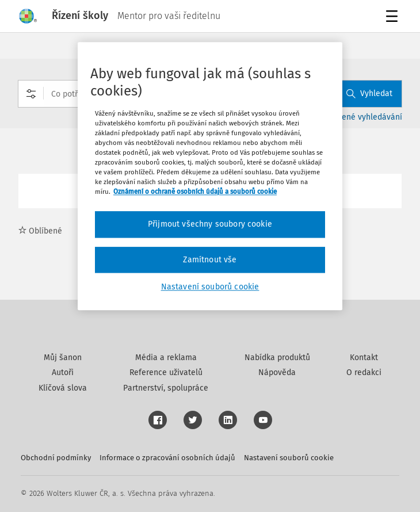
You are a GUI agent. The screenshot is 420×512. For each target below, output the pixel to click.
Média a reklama (166, 358)
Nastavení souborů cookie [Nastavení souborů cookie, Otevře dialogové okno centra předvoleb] (210, 287)
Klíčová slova (63, 388)
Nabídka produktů (277, 358)
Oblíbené (40, 231)
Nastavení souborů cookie (289, 458)
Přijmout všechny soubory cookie (210, 224)
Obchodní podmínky (56, 458)
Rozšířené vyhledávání (361, 117)
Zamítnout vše (210, 260)
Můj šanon (63, 358)
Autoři (63, 372)
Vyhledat (369, 93)
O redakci (364, 372)
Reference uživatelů (166, 372)
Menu (394, 18)
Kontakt (364, 358)
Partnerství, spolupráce (166, 388)
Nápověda (277, 372)
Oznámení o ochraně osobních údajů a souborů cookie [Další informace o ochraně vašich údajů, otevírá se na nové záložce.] (195, 192)
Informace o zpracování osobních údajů (167, 458)
